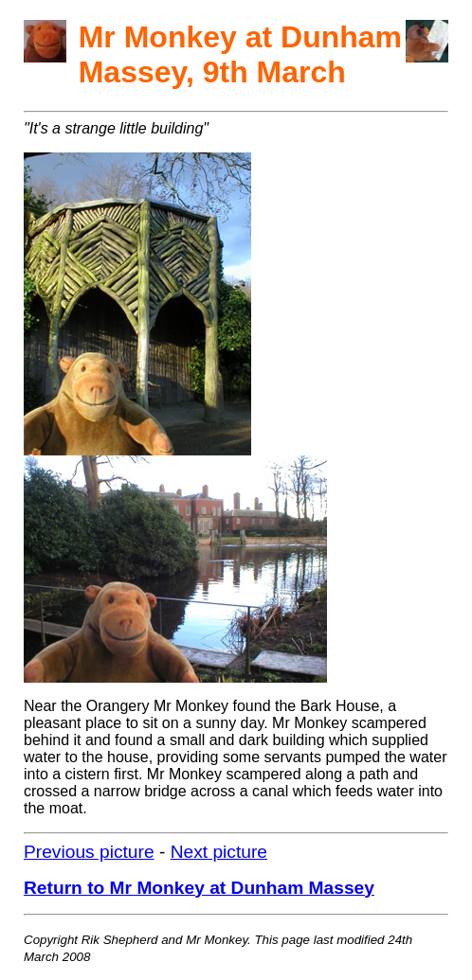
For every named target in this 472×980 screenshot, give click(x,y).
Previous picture (89, 852)
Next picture (219, 852)
